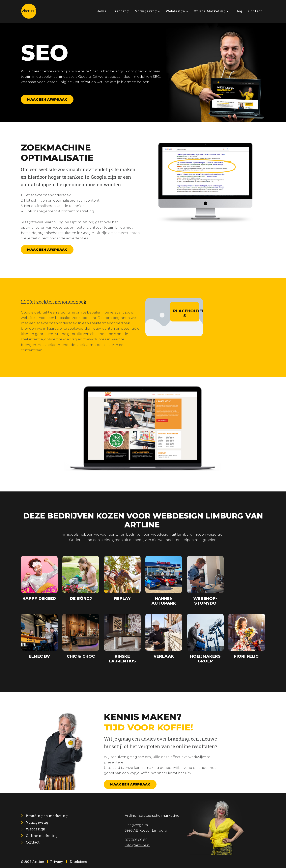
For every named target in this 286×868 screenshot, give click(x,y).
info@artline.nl (138, 845)
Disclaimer (79, 862)
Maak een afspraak (47, 99)
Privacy (57, 862)
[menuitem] (101, 11)
